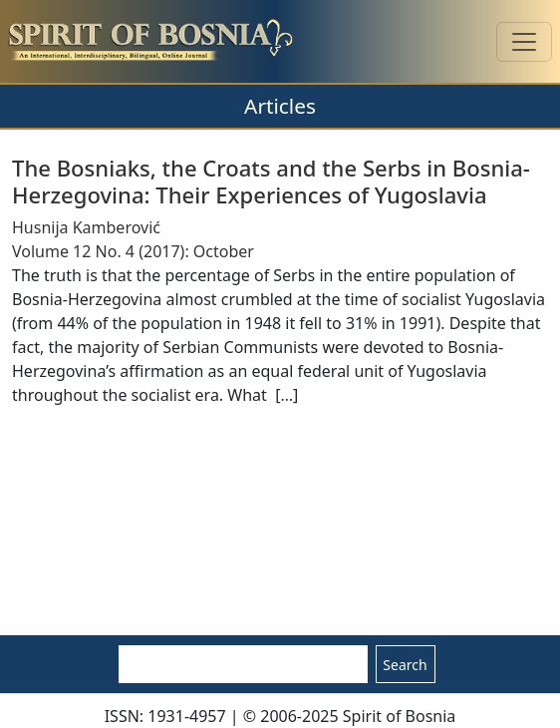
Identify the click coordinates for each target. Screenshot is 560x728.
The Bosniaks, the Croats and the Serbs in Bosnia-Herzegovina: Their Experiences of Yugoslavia (271, 181)
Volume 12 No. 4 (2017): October (133, 251)
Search (405, 665)
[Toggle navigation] (524, 42)
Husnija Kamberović (86, 227)
